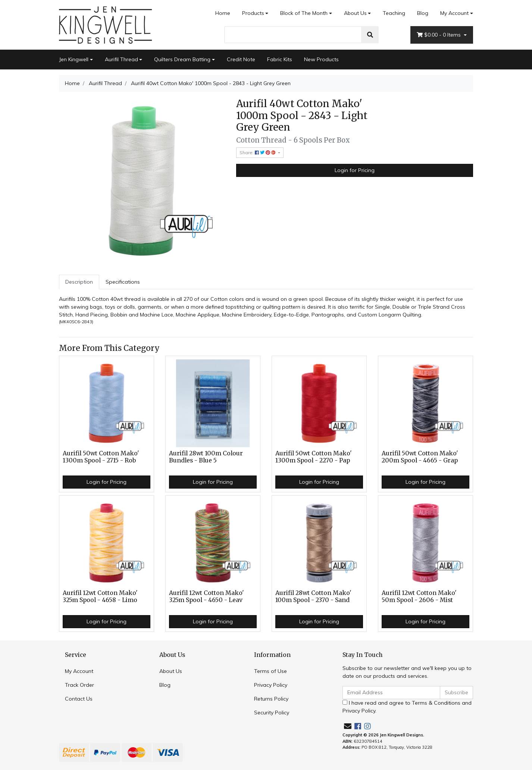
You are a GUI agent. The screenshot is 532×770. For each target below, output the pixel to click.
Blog (423, 13)
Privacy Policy (271, 685)
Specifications (123, 282)
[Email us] (348, 726)
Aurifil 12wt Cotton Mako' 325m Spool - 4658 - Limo (100, 596)
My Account (79, 671)
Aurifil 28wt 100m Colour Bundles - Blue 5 (206, 457)
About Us (355, 13)
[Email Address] (391, 693)
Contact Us (79, 699)
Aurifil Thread (121, 59)
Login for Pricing (355, 170)
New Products (321, 59)
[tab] (79, 282)
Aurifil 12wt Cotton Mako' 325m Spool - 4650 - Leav (206, 596)
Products (253, 13)
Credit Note (241, 59)
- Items (439, 35)
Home (223, 13)
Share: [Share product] (258, 152)
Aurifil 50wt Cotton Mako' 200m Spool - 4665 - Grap (420, 457)
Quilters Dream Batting (182, 59)
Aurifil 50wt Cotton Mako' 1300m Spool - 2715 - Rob (101, 457)
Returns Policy (271, 699)
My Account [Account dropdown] (454, 13)
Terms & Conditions (436, 703)
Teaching (394, 13)
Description (79, 282)
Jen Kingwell (74, 59)
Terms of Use (270, 671)
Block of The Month (304, 13)
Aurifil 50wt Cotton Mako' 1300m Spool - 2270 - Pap (314, 457)
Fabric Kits (280, 59)
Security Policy (272, 713)
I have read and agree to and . (407, 707)
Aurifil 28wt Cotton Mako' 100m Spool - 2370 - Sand (313, 596)
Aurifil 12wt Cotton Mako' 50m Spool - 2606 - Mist (419, 596)
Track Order (79, 685)
